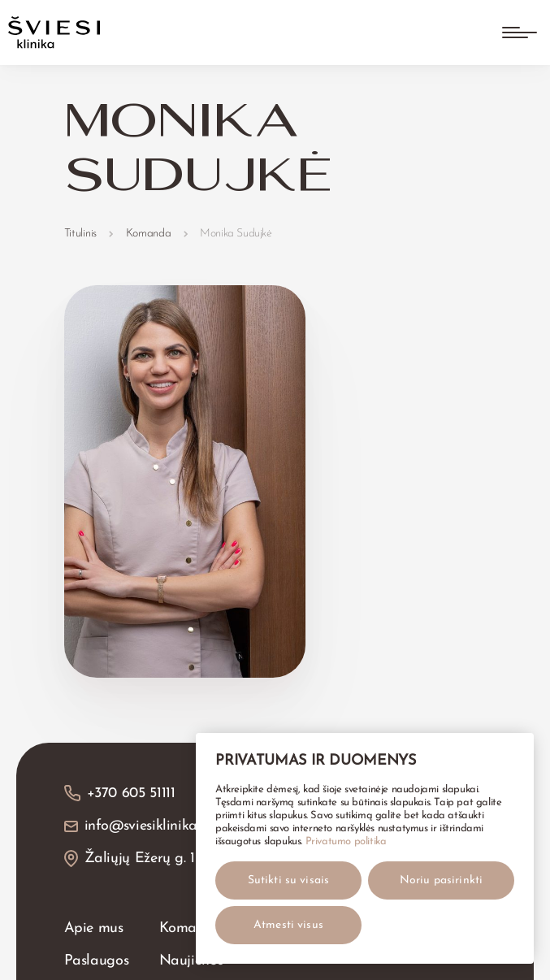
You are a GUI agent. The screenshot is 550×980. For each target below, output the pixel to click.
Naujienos (191, 961)
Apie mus (94, 928)
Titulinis (80, 234)
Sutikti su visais (288, 880)
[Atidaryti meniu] (520, 33)
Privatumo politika (346, 841)
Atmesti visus (288, 925)
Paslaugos (97, 961)
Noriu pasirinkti (441, 880)
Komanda (149, 234)
